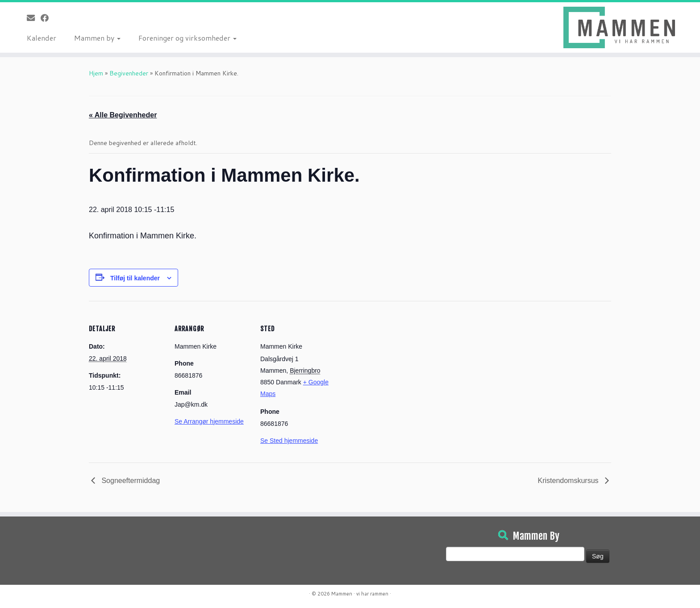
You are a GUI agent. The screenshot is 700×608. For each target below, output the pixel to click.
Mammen (342, 594)
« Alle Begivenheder (123, 115)
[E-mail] (34, 18)
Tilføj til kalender (135, 278)
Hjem (96, 73)
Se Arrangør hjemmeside (209, 421)
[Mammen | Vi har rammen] (619, 27)
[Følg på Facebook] (48, 18)
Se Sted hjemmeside (289, 441)
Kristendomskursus (569, 481)
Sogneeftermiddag (130, 481)
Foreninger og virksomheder (187, 38)
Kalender (42, 38)
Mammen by (97, 38)
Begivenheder (129, 73)
